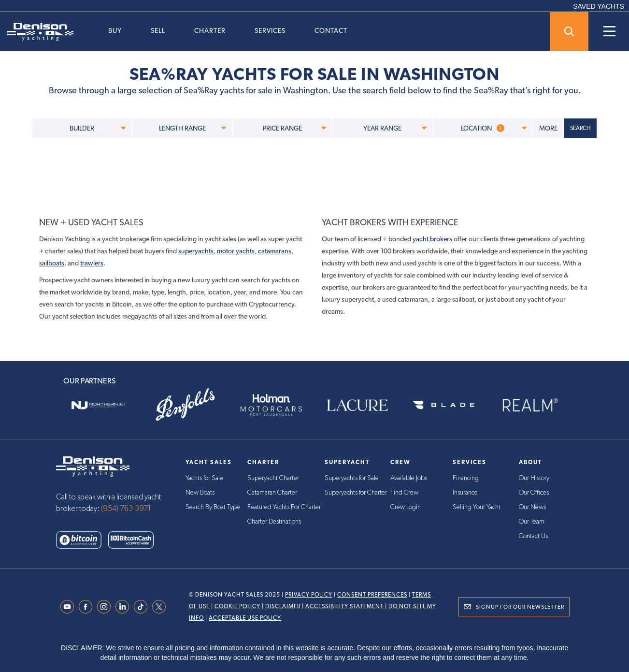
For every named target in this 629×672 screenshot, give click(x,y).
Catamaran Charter (272, 493)
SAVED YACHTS (599, 6)
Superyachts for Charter (356, 493)
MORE (548, 128)
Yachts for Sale (204, 478)
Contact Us (533, 536)
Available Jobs (409, 478)
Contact (331, 30)
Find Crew (404, 493)
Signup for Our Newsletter (520, 607)
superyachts (196, 251)
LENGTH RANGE (193, 128)
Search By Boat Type (213, 507)
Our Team (532, 522)
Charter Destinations (274, 522)
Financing (466, 478)
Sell (158, 30)
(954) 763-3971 (126, 509)
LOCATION (494, 128)
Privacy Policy (309, 595)
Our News (532, 507)
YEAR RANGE (395, 128)
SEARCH (580, 128)
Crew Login (406, 507)
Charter (210, 30)
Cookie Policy (237, 606)
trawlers (92, 263)
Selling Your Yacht (477, 507)
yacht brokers (432, 239)
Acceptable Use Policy (245, 618)
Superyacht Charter (273, 478)
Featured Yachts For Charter (284, 507)
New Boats (200, 493)
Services (270, 30)
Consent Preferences (372, 595)
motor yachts (236, 251)
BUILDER (98, 128)
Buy (115, 30)
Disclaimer (283, 606)
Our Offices (534, 493)
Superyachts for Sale (352, 478)
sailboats (52, 263)
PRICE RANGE (294, 128)
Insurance (465, 493)
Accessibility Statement (344, 606)
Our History (534, 478)
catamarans (275, 251)
